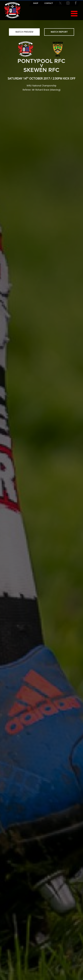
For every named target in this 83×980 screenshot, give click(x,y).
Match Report (59, 32)
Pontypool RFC (12, 10)
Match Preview (24, 32)
